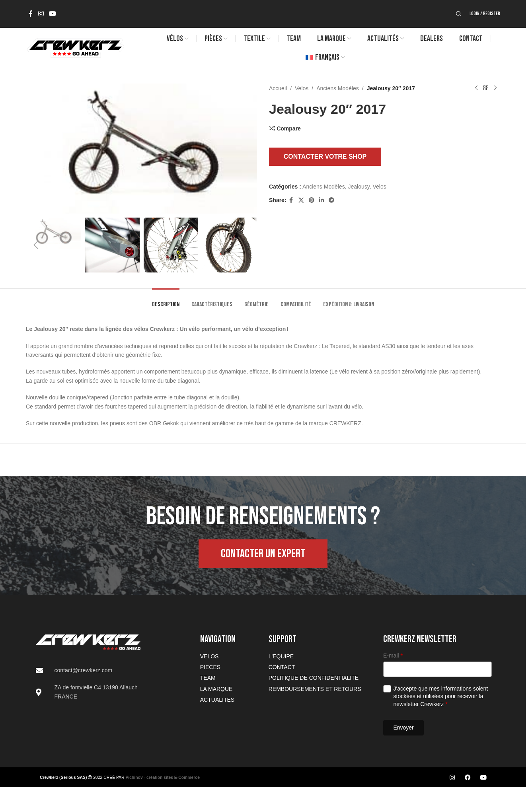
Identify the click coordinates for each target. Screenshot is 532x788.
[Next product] (495, 88)
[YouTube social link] (52, 14)
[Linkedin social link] (322, 200)
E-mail (393, 656)
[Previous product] (476, 88)
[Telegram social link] (331, 200)
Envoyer (403, 728)
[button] (36, 245)
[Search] (459, 14)
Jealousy (359, 187)
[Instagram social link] (41, 14)
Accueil (278, 88)
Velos (302, 88)
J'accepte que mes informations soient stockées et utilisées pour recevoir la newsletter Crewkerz (441, 696)
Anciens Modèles (338, 88)
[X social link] (301, 200)
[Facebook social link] (31, 14)
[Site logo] (75, 47)
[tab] (166, 301)
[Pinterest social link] (312, 200)
